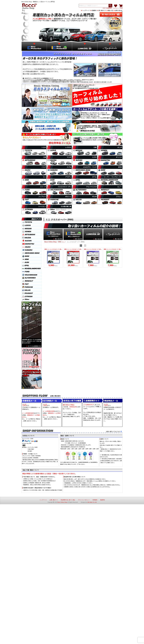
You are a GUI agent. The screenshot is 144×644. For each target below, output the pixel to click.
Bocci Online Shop (62, 502)
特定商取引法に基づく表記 (68, 500)
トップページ (43, 500)
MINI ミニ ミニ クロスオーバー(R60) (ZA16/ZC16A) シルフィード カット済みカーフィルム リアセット (73, 258)
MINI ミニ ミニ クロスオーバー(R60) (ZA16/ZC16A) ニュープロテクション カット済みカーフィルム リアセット (53, 258)
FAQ (121, 8)
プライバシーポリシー (84, 500)
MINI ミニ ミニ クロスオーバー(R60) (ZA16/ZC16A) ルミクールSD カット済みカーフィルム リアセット (93, 258)
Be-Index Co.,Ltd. (92, 502)
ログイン (116, 8)
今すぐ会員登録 (107, 8)
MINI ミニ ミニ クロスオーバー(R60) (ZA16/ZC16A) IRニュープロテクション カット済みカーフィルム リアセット (113, 258)
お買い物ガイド (54, 500)
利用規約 (95, 500)
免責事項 (102, 500)
